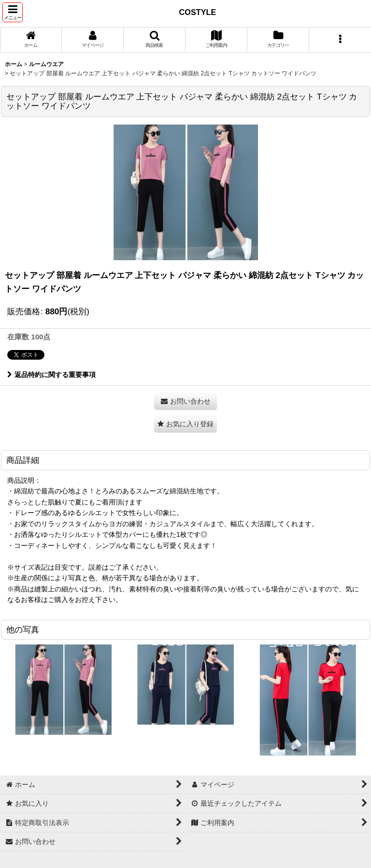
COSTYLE (198, 12)
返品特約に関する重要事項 (51, 375)
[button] (13, 12)
